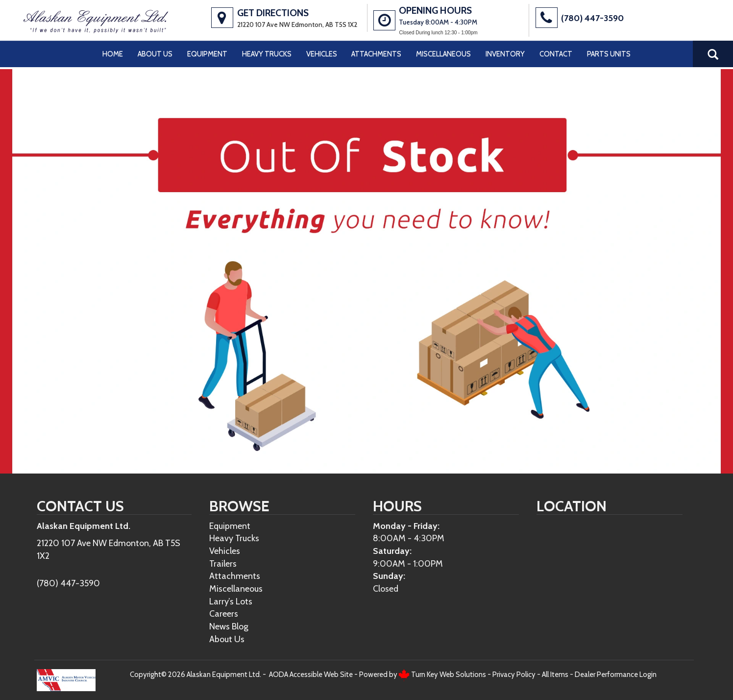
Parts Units (609, 54)
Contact (556, 54)
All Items (555, 675)
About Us (155, 54)
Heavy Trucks (267, 54)
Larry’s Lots (231, 601)
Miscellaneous (443, 54)
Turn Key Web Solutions (449, 675)
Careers (224, 613)
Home (113, 54)
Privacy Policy (514, 675)
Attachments (376, 54)
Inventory (505, 54)
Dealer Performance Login (616, 675)
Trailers (223, 563)
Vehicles (322, 54)
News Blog (229, 626)
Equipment (207, 54)
